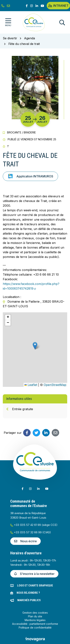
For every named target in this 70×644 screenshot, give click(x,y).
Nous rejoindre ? (28, 593)
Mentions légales (35, 620)
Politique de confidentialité (35, 628)
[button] (35, 346)
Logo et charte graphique (35, 585)
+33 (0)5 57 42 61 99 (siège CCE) (34, 525)
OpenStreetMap (55, 385)
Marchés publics (29, 600)
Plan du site (35, 616)
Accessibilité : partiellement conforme (35, 624)
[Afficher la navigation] (8, 22)
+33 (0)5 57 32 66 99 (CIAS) (31, 532)
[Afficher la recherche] (62, 22)
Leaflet (31, 385)
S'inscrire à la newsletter (34, 574)
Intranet (58, 6)
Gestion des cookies (35, 613)
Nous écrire (25, 541)
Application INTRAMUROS (30, 176)
